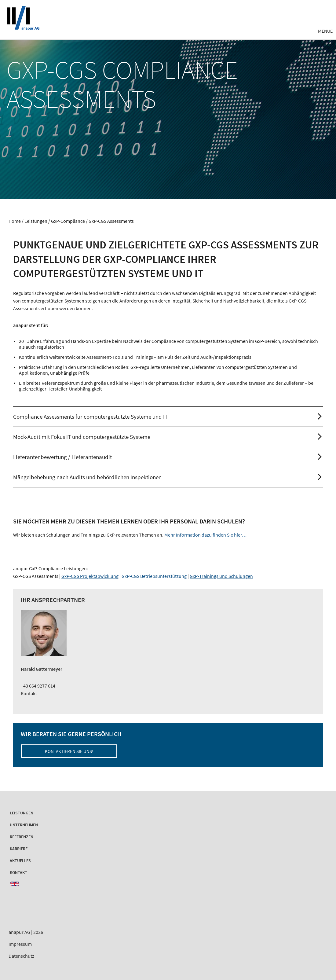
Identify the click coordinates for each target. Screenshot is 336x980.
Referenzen (22, 837)
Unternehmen (24, 825)
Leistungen (36, 221)
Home (15, 221)
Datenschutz (21, 956)
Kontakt (29, 693)
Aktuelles (20, 861)
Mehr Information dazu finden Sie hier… (205, 535)
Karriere (19, 849)
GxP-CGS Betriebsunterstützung (154, 576)
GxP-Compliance (68, 221)
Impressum (20, 944)
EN (14, 884)
